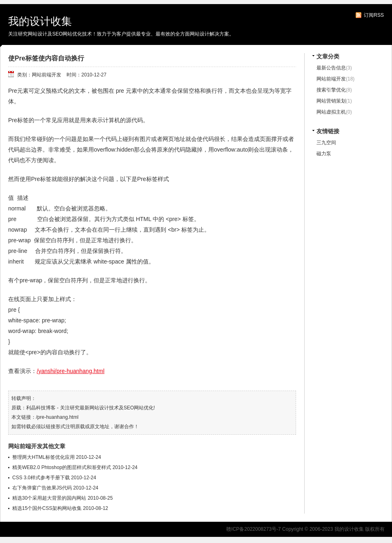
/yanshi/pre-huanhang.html (71, 371)
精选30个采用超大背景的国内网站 (49, 498)
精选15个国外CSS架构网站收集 (47, 508)
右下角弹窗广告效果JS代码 (42, 488)
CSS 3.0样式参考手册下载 (41, 478)
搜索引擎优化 (331, 90)
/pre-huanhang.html (57, 417)
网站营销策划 (331, 101)
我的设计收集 (40, 21)
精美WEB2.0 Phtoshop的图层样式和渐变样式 (62, 467)
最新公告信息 (331, 68)
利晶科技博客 (41, 408)
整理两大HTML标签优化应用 (43, 457)
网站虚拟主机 (331, 112)
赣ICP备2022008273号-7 (253, 529)
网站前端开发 (331, 79)
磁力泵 (324, 154)
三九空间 (326, 143)
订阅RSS (374, 15)
